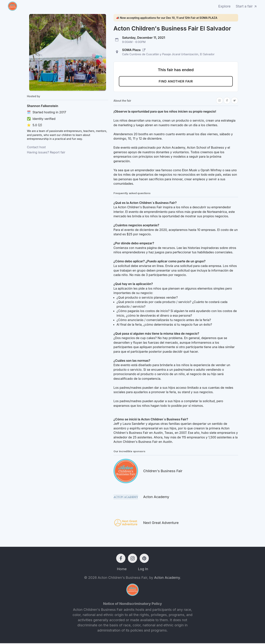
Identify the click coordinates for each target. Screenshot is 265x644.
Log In (143, 570)
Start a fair (247, 6)
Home (122, 570)
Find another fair (176, 82)
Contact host (36, 147)
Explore (224, 6)
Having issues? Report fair (46, 152)
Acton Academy (167, 578)
